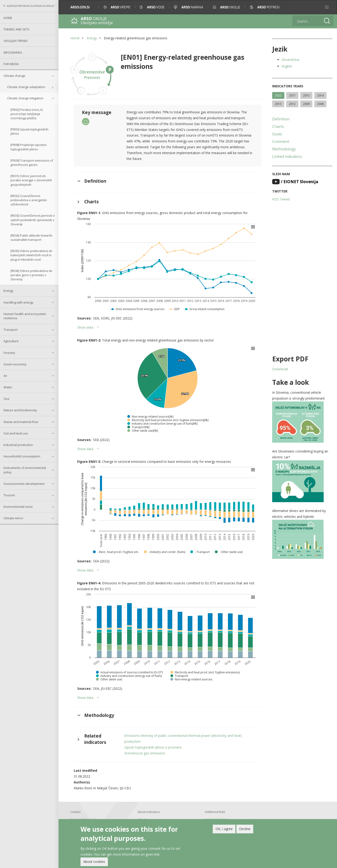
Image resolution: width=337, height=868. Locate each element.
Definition (281, 119)
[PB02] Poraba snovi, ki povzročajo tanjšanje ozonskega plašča (27, 114)
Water (8, 387)
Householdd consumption (22, 456)
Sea (6, 399)
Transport (11, 330)
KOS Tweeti (281, 199)
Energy (8, 291)
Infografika (13, 52)
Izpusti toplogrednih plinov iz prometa (153, 747)
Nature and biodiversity (20, 410)
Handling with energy (18, 302)
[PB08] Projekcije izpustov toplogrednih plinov (29, 147)
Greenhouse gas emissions (145, 753)
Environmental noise (18, 507)
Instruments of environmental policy (25, 470)
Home (8, 18)
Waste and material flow (21, 422)
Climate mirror (13, 518)
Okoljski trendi (15, 41)
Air (5, 376)
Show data (85, 327)
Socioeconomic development (24, 484)
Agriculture (11, 341)
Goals (277, 134)
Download (280, 369)
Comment (281, 141)
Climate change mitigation (25, 98)
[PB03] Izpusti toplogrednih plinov (29, 131)
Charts (278, 126)
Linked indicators (287, 156)
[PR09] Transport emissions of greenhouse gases (32, 163)
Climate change (14, 76)
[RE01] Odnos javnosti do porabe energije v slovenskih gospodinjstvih (31, 180)
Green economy (15, 364)
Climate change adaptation (26, 87)
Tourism (9, 495)
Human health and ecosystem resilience (25, 316)
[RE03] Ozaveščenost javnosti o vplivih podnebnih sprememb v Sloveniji (33, 220)
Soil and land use (16, 433)
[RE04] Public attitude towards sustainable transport (31, 237)
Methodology (284, 149)
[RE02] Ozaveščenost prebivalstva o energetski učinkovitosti (29, 200)
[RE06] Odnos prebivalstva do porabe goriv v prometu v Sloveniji (31, 275)
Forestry (9, 353)
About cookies (94, 862)
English (287, 66)
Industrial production (18, 445)
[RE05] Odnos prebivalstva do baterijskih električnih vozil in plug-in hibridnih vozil (31, 255)
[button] (327, 7)
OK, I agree (224, 829)
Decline (245, 829)
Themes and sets (16, 29)
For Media (11, 64)
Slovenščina (290, 60)
